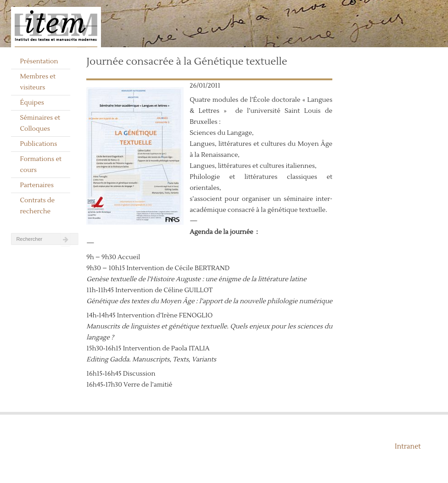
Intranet (408, 447)
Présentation (39, 61)
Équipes (32, 103)
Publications (38, 144)
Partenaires (37, 185)
